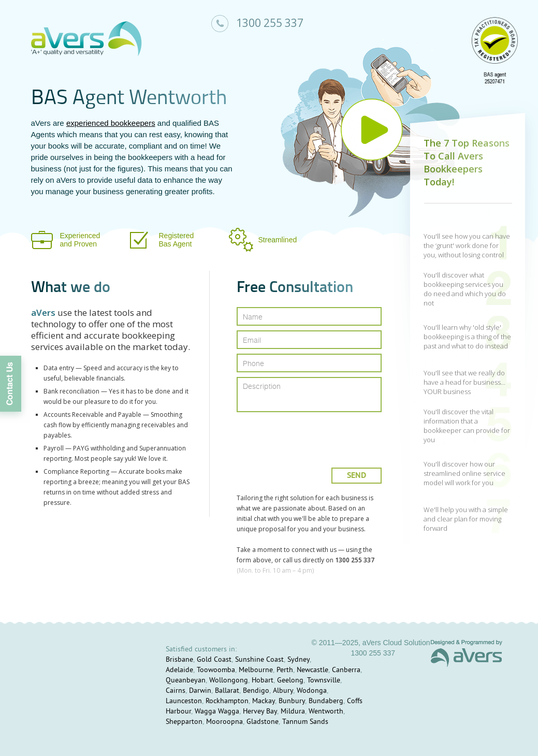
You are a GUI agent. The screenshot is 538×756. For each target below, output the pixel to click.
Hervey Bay (260, 712)
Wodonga (312, 691)
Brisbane (179, 660)
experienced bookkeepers (111, 123)
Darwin (200, 691)
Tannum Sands (305, 722)
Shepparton (184, 722)
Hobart (263, 681)
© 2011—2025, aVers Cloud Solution (370, 643)
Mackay (264, 701)
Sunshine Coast (259, 660)
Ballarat (227, 691)
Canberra (346, 670)
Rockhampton (227, 701)
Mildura (293, 712)
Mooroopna (224, 722)
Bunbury (292, 701)
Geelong (290, 681)
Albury (283, 691)
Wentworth (326, 712)
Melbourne (256, 670)
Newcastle (312, 670)
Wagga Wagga (217, 712)
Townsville (324, 681)
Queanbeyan (186, 681)
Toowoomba (216, 670)
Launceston (184, 701)
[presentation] (310, 436)
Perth (285, 670)
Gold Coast (214, 660)
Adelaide (179, 670)
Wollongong (229, 681)
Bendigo (256, 691)
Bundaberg (326, 701)
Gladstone (263, 722)
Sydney (299, 660)
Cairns (176, 691)
